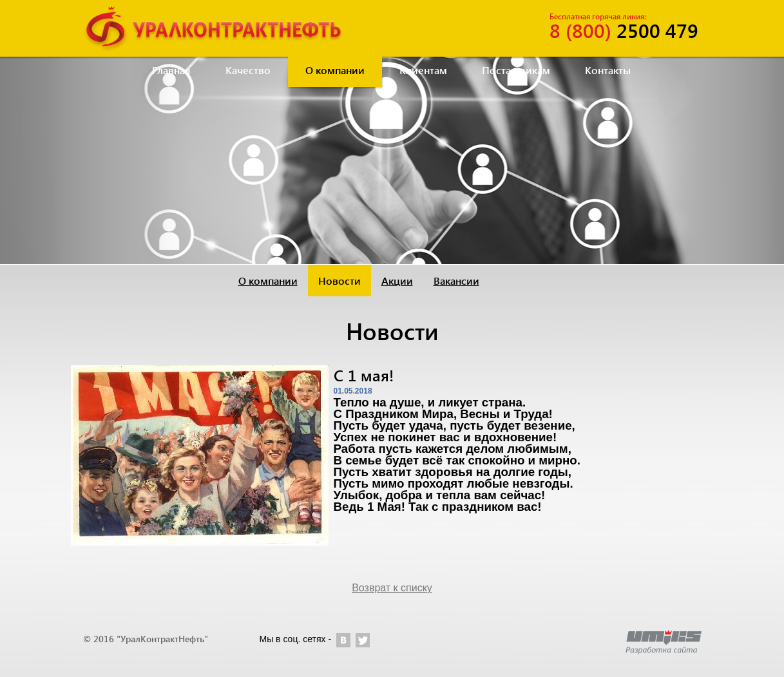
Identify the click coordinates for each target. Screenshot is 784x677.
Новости (339, 281)
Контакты (608, 70)
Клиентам (423, 70)
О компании (335, 70)
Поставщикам (516, 70)
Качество (248, 70)
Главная (171, 70)
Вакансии (456, 281)
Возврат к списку (392, 588)
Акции (397, 281)
